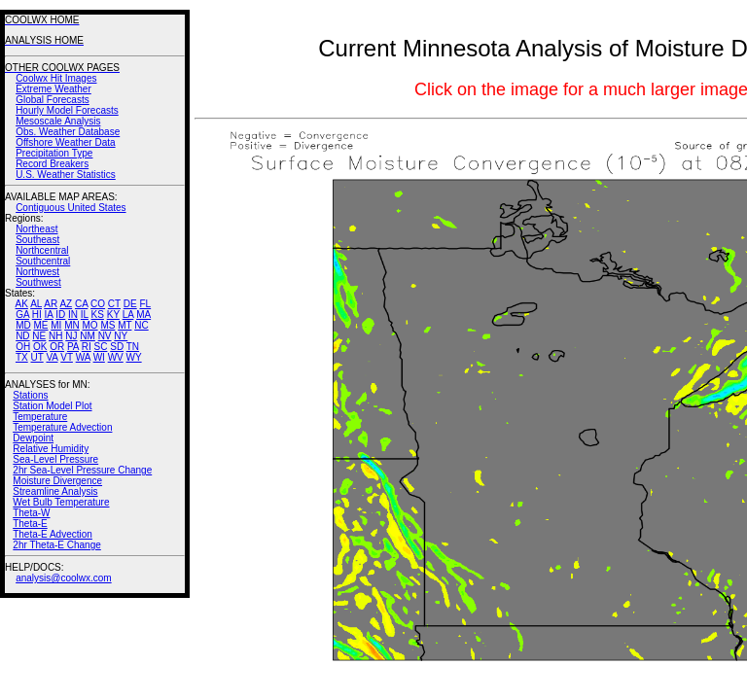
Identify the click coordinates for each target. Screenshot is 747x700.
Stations (30, 395)
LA (128, 315)
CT (114, 304)
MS (107, 325)
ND (22, 336)
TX (22, 357)
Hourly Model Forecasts (67, 110)
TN (133, 347)
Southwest (38, 282)
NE (39, 336)
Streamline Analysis (55, 491)
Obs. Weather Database (68, 132)
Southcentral (43, 261)
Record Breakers (52, 164)
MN (72, 325)
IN (73, 315)
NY (121, 336)
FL (145, 304)
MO (89, 325)
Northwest (37, 272)
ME (40, 325)
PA (73, 347)
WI (99, 357)
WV (116, 357)
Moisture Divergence (57, 481)
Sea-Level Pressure (55, 459)
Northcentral (42, 250)
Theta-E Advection (53, 534)
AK (22, 304)
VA (52, 357)
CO (98, 304)
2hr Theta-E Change (56, 545)
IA (49, 315)
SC (101, 347)
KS (98, 315)
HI (37, 315)
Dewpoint (33, 438)
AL (36, 304)
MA (143, 315)
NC (141, 325)
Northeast (36, 229)
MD (23, 325)
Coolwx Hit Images (56, 78)
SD (117, 347)
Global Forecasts (53, 100)
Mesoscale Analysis (58, 121)
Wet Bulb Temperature (61, 502)
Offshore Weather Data (65, 142)
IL (85, 315)
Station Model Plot (52, 406)
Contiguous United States (71, 208)
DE (130, 304)
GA (22, 315)
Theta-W (31, 513)
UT (37, 357)
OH (23, 347)
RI (87, 347)
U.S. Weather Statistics (66, 175)
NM (88, 336)
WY (134, 357)
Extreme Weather (53, 89)
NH (55, 336)
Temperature (40, 417)
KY (113, 315)
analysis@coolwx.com (64, 578)
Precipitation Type (54, 153)
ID (60, 315)
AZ (66, 304)
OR (57, 347)
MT (124, 325)
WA (83, 357)
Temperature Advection (62, 427)
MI (56, 325)
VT (67, 357)
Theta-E (30, 524)
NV (105, 336)
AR (51, 304)
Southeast (37, 240)
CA (81, 304)
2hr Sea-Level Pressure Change (82, 470)
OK (40, 347)
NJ (71, 336)
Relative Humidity (51, 449)
